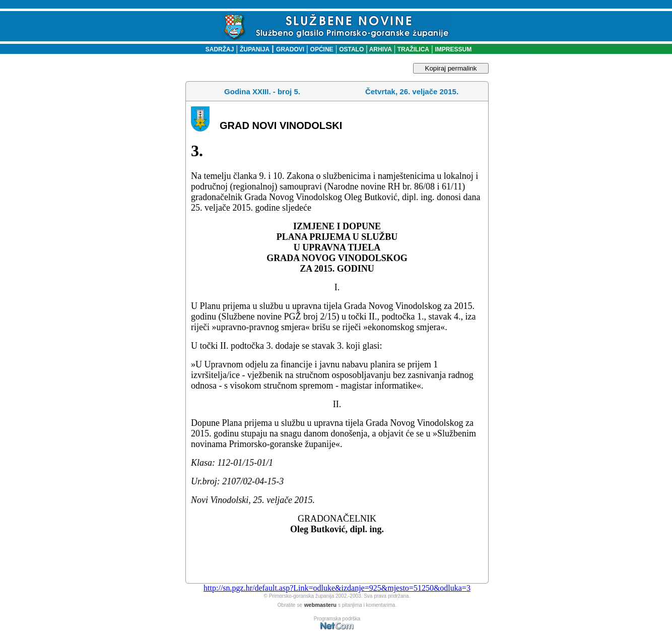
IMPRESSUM (454, 49)
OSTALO (351, 49)
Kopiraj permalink (451, 68)
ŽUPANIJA (255, 49)
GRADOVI (290, 49)
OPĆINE (322, 49)
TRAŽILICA (412, 49)
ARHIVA (380, 49)
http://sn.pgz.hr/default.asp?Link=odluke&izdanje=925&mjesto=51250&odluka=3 (337, 588)
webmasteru (320, 605)
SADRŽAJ (217, 49)
